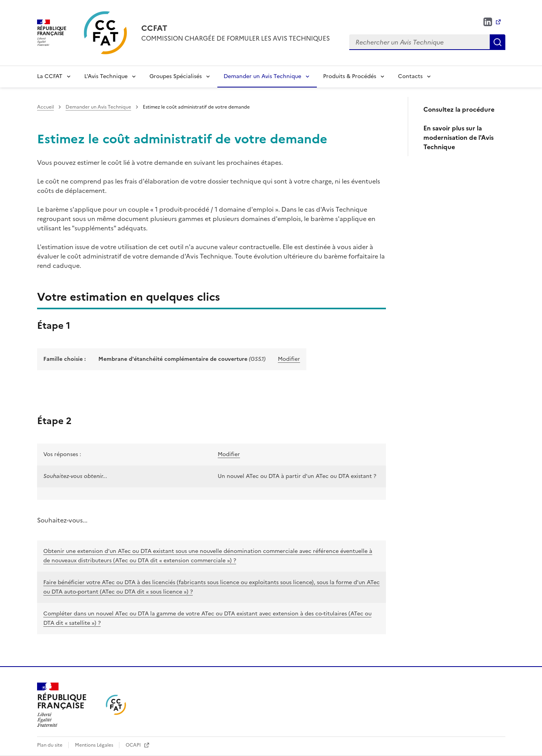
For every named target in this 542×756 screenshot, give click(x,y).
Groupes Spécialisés (176, 76)
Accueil (45, 107)
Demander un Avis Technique (262, 76)
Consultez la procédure (459, 109)
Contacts (410, 76)
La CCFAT (50, 76)
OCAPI (134, 745)
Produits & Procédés (350, 76)
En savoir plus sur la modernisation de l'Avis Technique (458, 137)
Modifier (289, 359)
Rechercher (498, 42)
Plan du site (50, 745)
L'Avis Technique (106, 76)
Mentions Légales (95, 745)
